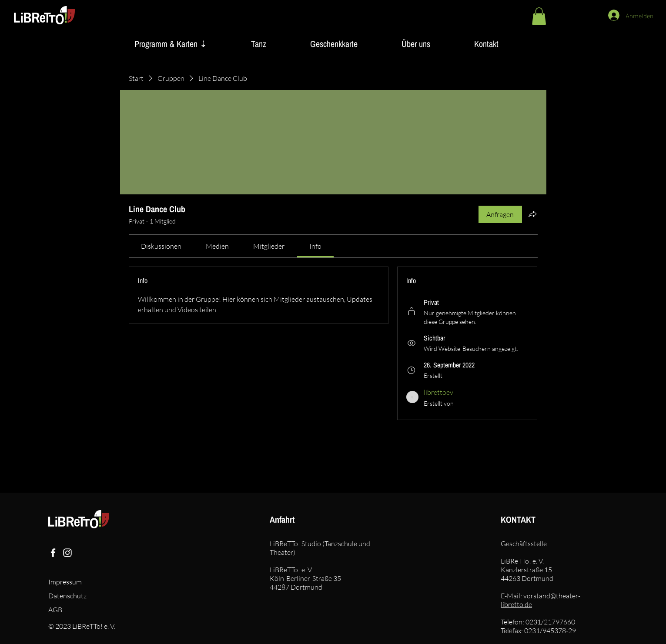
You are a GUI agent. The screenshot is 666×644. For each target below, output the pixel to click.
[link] (161, 246)
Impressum (65, 582)
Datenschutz (67, 596)
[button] (539, 16)
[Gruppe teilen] (532, 214)
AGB (55, 610)
